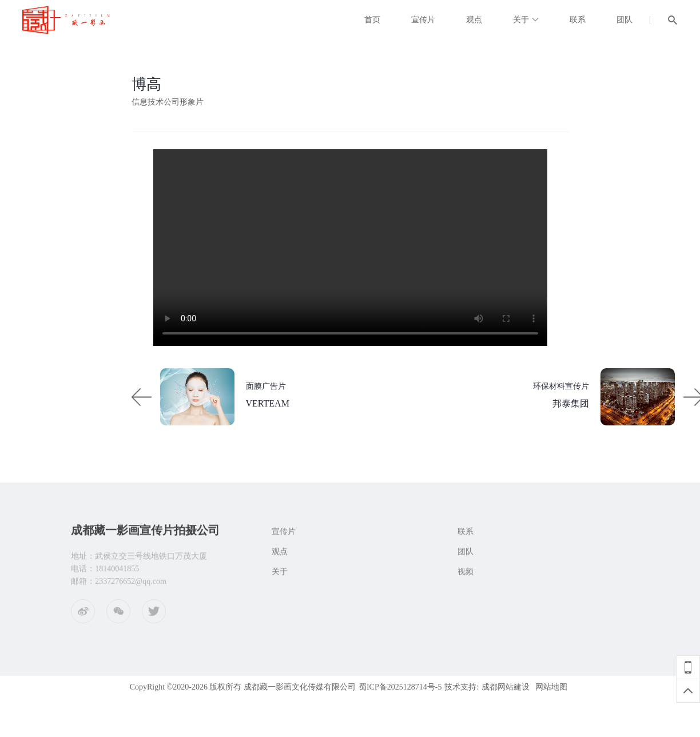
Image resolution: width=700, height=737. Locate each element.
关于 (521, 20)
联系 (578, 20)
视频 (466, 575)
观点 (474, 20)
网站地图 (551, 687)
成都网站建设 (506, 687)
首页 (372, 20)
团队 (625, 20)
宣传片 (423, 20)
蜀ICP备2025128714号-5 (400, 687)
